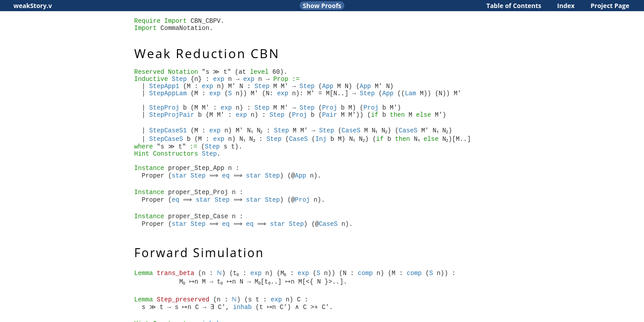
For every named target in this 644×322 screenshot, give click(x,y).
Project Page (610, 6)
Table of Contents (514, 6)
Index (566, 6)
